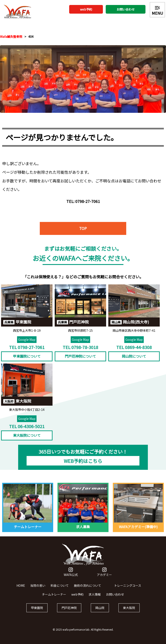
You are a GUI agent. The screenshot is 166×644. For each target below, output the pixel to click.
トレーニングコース (128, 589)
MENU (157, 10)
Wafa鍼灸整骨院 (11, 37)
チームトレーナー (54, 598)
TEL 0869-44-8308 (134, 351)
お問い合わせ (126, 9)
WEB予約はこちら (83, 465)
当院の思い (38, 589)
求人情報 (95, 598)
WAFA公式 (71, 576)
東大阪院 (129, 612)
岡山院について (134, 360)
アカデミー (104, 576)
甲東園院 (37, 612)
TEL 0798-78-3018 (80, 351)
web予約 (86, 9)
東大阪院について (27, 439)
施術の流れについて (88, 589)
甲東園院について (27, 360)
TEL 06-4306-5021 (27, 430)
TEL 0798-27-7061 (27, 351)
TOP (83, 232)
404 (31, 37)
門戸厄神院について (80, 360)
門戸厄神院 (69, 612)
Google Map (27, 343)
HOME (21, 589)
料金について (60, 589)
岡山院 (100, 612)
